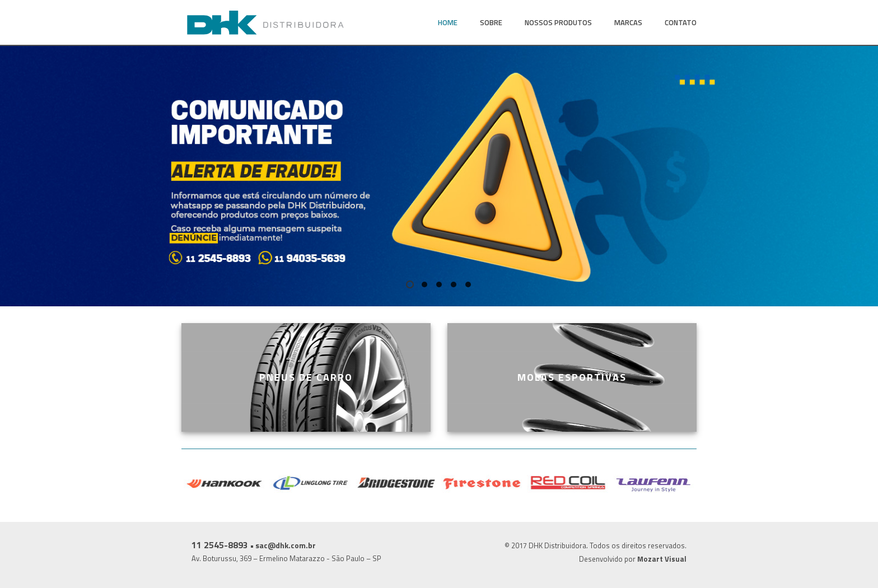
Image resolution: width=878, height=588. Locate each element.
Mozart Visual (662, 559)
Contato (681, 22)
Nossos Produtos (558, 22)
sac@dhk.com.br (286, 545)
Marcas (628, 22)
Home (448, 22)
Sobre (491, 22)
